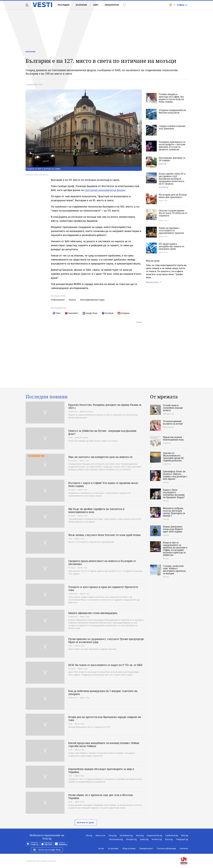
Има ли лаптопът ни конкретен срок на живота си (100, 457)
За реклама (113, 849)
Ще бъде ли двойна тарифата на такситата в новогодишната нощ (96, 510)
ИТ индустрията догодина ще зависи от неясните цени (172, 246)
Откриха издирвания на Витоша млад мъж (172, 111)
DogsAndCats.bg (154, 835)
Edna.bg (169, 839)
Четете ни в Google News (47, 850)
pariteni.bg (163, 164)
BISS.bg (185, 835)
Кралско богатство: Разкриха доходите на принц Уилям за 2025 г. (105, 406)
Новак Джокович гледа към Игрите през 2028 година (173, 529)
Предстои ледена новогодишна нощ (173, 438)
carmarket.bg (163, 187)
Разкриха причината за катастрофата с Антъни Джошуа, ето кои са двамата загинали (172, 146)
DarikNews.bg (126, 835)
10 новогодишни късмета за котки (173, 422)
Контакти (184, 849)
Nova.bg (140, 835)
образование (58, 300)
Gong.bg (113, 835)
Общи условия (129, 849)
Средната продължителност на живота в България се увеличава (102, 562)
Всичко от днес (86, 823)
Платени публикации (166, 849)
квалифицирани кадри (93, 300)
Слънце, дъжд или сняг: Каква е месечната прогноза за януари (174, 570)
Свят (96, 5)
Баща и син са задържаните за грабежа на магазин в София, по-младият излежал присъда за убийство (175, 549)
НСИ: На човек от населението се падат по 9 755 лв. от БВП (105, 665)
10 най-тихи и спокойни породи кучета (173, 408)
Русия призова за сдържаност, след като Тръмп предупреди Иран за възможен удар (106, 640)
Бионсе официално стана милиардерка (93, 613)
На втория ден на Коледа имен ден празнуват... (173, 196)
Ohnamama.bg (116, 839)
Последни (64, 5)
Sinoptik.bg (131, 839)
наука (73, 300)
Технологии (73, 461)
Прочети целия (152, 282)
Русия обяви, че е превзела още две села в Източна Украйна (101, 796)
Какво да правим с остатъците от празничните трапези (171, 230)
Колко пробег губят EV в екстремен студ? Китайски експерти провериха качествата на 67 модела (172, 179)
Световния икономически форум (105, 190)
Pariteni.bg (157, 839)
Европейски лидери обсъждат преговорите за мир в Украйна (101, 770)
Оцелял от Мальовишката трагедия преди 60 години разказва (173, 457)
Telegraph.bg (182, 839)
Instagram (124, 313)
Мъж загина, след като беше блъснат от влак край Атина (104, 535)
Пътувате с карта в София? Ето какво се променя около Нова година (103, 484)
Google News (90, 313)
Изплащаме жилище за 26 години (172, 159)
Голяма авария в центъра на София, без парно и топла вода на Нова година (171, 98)
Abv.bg (89, 835)
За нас (101, 849)
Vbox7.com (100, 835)
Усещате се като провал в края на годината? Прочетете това (103, 588)
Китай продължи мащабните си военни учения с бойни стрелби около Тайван (104, 744)
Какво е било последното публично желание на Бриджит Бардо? (174, 494)
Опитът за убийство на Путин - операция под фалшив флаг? (102, 432)
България (81, 5)
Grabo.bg (144, 839)
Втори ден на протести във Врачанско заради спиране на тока (105, 718)
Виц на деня (153, 261)
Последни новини (47, 397)
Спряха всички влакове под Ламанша (172, 127)
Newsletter (71, 313)
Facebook (108, 313)
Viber (57, 313)
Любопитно (112, 5)
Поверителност (146, 849)
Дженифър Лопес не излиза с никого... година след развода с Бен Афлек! (175, 475)
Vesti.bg (42, 5)
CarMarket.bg (172, 835)
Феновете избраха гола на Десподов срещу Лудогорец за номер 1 (174, 512)
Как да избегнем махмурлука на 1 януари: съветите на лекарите (103, 692)
